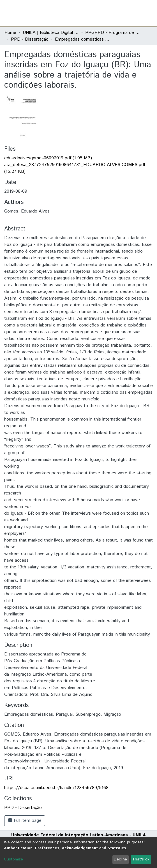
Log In (131, 13)
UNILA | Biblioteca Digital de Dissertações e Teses (51, 33)
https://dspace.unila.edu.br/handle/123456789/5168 (56, 788)
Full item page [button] (25, 821)
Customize (13, 859)
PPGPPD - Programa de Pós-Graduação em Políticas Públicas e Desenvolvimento (113, 33)
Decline (120, 859)
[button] (120, 13)
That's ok (141, 859)
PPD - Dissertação (30, 39)
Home (10, 33)
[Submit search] (112, 13)
